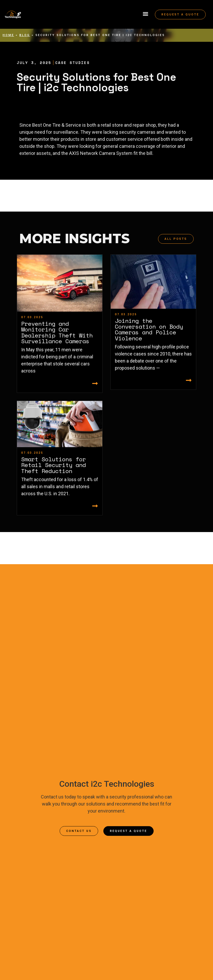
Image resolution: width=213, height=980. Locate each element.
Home (8, 35)
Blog (25, 35)
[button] (145, 14)
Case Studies (72, 63)
